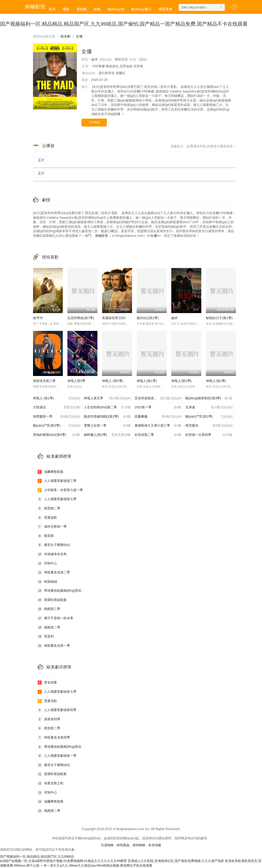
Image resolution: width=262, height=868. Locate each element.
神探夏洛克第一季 (54, 646)
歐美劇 (66, 36)
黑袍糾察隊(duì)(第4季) (57, 435)
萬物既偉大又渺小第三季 (158, 426)
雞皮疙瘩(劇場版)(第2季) (107, 417)
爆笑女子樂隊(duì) (54, 545)
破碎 (175, 318)
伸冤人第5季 (76, 381)
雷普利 (46, 637)
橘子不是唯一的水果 (55, 618)
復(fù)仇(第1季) (148, 318)
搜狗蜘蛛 (139, 845)
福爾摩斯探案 (51, 472)
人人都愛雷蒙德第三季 (57, 481)
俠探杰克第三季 (44, 381)
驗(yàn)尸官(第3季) (57, 426)
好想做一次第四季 (209, 435)
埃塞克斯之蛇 (51, 783)
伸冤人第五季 (107, 398)
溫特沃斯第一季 (52, 527)
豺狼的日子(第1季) (219, 318)
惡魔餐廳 (158, 417)
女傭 (79, 36)
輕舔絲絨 (47, 582)
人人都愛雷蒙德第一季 (57, 756)
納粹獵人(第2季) (107, 435)
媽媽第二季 (49, 628)
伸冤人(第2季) (216, 381)
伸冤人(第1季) (147, 381)
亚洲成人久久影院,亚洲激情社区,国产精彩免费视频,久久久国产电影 (176, 861)
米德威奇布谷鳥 (52, 554)
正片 (41, 160)
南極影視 (102, 236)
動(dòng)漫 (116, 9)
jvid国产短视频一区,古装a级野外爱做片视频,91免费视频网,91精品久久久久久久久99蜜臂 (63, 861)
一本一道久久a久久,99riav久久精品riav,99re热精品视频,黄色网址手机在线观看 (96, 865)
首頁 (52, 9)
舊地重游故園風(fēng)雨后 (60, 591)
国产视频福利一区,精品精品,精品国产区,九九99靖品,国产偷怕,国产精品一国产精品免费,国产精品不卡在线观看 (124, 24)
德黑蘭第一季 (57, 417)
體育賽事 (166, 9)
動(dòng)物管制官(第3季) (209, 398)
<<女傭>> (154, 236)
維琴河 (38, 318)
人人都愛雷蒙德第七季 (57, 499)
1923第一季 (158, 407)
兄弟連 (209, 407)
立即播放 (94, 122)
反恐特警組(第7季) (81, 318)
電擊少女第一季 (107, 426)
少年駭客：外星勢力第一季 (60, 490)
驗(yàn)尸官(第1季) (209, 417)
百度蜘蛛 (107, 845)
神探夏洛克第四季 (54, 738)
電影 (66, 9)
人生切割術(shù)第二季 (107, 407)
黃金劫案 (47, 683)
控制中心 (47, 563)
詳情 (119, 114)
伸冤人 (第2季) (113, 381)
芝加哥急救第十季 (158, 398)
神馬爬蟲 (123, 845)
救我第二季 (49, 508)
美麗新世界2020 (114, 318)
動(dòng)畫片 (142, 9)
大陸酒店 (57, 407)
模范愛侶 (209, 426)
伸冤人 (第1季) (57, 398)
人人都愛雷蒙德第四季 (57, 710)
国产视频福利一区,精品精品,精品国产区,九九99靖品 (37, 856)
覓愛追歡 (47, 518)
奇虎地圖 (155, 845)
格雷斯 (46, 536)
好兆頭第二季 (158, 435)
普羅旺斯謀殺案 (52, 600)
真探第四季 (49, 719)
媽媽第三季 (49, 609)
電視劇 (82, 9)
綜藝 (97, 9)
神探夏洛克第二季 (54, 573)
